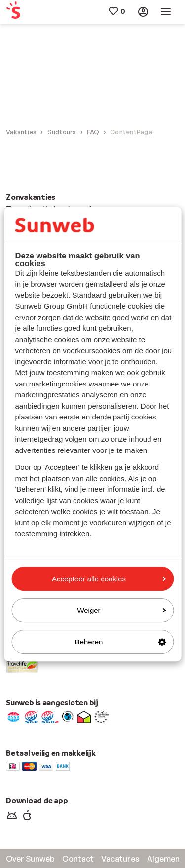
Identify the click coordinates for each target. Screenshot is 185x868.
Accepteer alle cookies (109, 579)
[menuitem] (20, 12)
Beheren (120, 642)
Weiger (121, 610)
